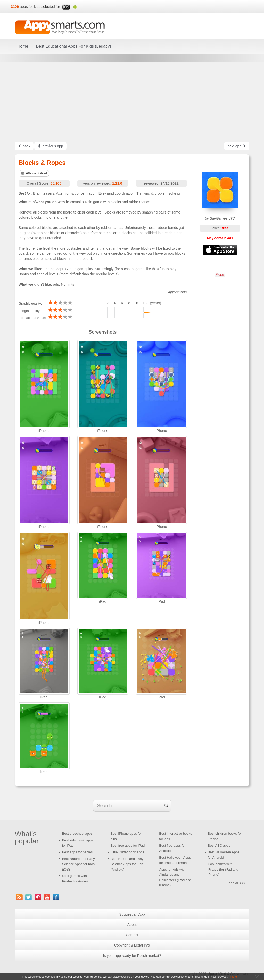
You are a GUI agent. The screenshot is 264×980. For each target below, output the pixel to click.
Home (23, 46)
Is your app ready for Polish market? (132, 956)
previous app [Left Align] (50, 146)
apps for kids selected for (40, 7)
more (234, 977)
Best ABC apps (219, 845)
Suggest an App (132, 914)
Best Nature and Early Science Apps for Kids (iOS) (79, 864)
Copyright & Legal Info (132, 945)
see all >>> (237, 883)
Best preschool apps (77, 834)
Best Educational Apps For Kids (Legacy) (74, 46)
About (132, 925)
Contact (132, 935)
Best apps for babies (77, 852)
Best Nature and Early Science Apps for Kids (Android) (127, 864)
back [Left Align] (24, 146)
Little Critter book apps (127, 852)
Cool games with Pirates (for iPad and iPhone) (223, 869)
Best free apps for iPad (128, 845)
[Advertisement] (132, 102)
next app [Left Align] (237, 146)
